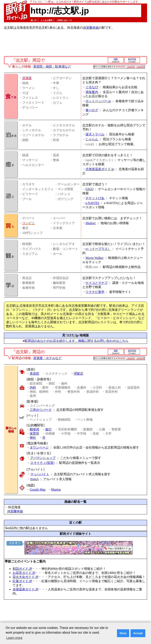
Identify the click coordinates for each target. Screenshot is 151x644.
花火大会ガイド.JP (25, 577)
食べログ (92, 110)
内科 (33, 388)
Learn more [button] (14, 638)
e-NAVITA (92, 203)
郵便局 (34, 429)
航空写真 (132, 59)
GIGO (89, 189)
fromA (34, 479)
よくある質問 (46, 20)
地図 (116, 59)
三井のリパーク (41, 410)
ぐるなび (92, 87)
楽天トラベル (95, 134)
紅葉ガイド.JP (22, 581)
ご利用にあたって (64, 20)
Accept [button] (138, 633)
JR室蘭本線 (91, 28)
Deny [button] (123, 633)
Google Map (38, 489)
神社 (33, 438)
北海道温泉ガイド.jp (100, 169)
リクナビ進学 (95, 292)
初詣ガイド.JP (22, 569)
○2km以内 (131, 67)
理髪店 (78, 374)
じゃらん (92, 139)
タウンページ (39, 447)
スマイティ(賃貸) (42, 463)
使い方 (34, 20)
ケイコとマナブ (97, 283)
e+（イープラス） (98, 249)
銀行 (49, 429)
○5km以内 (140, 67)
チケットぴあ (95, 198)
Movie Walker (94, 258)
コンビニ (29, 223)
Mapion (56, 489)
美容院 (34, 374)
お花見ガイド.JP (24, 573)
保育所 (34, 433)
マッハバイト (40, 474)
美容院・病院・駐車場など (52, 67)
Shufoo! (91, 223)
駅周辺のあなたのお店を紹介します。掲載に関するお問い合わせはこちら (76, 341)
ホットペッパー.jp (98, 101)
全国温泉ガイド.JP (25, 589)
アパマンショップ (43, 458)
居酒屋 (27, 78)
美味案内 (92, 92)
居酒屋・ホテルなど (47, 358)
